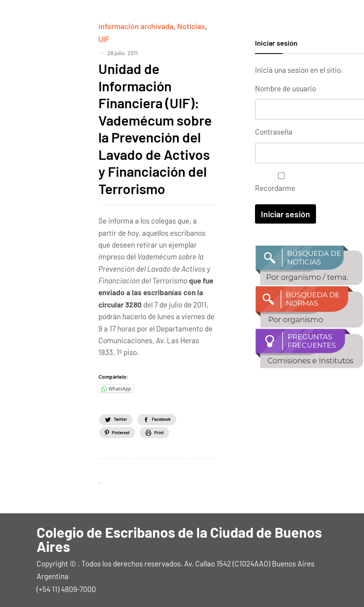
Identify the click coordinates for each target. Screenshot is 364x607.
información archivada (135, 26)
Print (178, 431)
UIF (104, 38)
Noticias (189, 26)
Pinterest (127, 431)
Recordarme (279, 181)
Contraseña (274, 131)
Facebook (181, 417)
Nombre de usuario (285, 88)
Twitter (126, 417)
